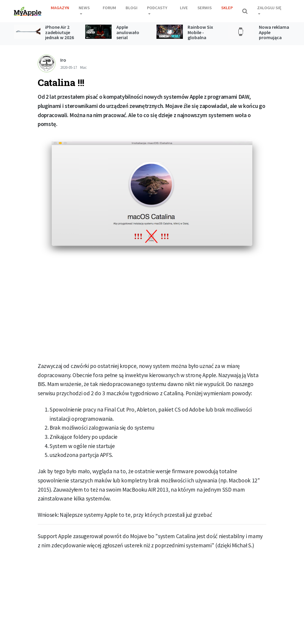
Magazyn (60, 8)
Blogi (132, 8)
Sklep (227, 8)
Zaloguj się (269, 8)
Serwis (205, 8)
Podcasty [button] (157, 8)
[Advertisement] (152, 313)
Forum (109, 8)
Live (184, 8)
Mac (83, 67)
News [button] (84, 8)
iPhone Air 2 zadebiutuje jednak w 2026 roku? (60, 35)
